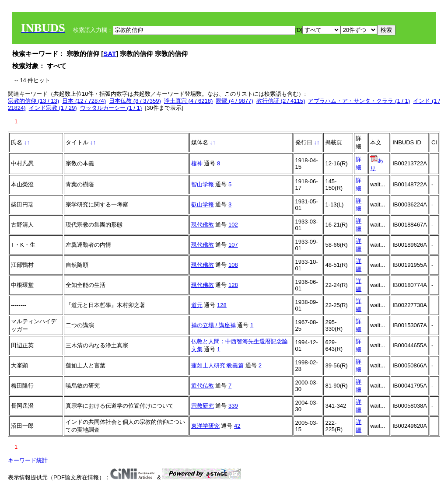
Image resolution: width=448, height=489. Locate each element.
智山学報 (203, 184)
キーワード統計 (28, 460)
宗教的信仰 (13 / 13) (33, 101)
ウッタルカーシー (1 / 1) (111, 108)
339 (233, 406)
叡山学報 (203, 204)
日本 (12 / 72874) (84, 101)
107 (233, 245)
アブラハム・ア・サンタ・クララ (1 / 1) (359, 101)
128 (233, 285)
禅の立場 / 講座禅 (213, 325)
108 (233, 265)
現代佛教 (203, 225)
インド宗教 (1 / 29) (53, 108)
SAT (110, 54)
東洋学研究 (205, 426)
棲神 (197, 163)
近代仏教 (203, 386)
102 (233, 225)
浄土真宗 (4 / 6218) (188, 101)
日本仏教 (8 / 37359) (135, 101)
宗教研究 (203, 406)
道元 (197, 305)
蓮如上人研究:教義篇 (218, 365)
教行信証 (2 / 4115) (281, 101)
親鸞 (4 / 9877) (234, 101)
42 (237, 426)
